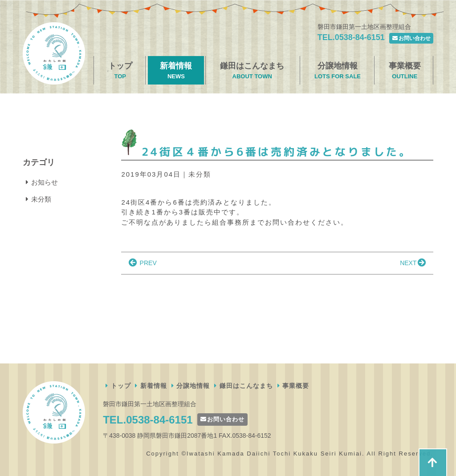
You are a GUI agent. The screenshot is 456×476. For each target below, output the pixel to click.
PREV (142, 263)
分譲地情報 (338, 71)
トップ (120, 71)
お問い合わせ (411, 38)
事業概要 (405, 71)
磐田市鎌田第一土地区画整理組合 (54, 53)
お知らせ (40, 182)
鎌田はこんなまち (252, 71)
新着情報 (176, 71)
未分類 (200, 174)
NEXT (413, 263)
